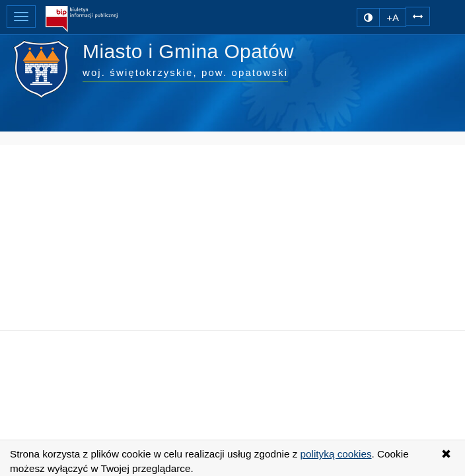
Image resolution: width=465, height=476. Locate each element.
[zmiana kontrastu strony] (368, 18)
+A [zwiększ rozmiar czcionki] (393, 18)
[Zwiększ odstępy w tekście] (418, 16)
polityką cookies (336, 454)
